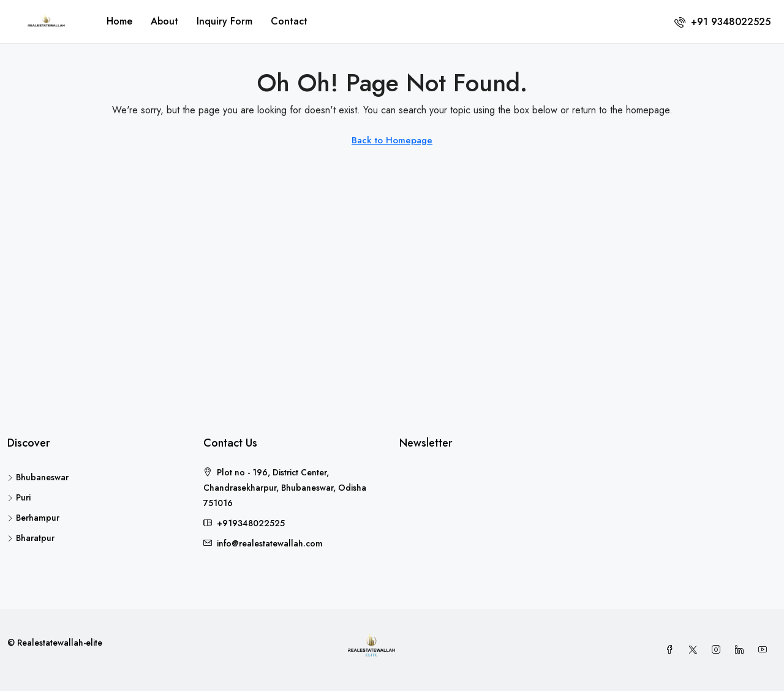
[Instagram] (718, 650)
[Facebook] (672, 650)
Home (119, 21)
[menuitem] (722, 22)
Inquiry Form (224, 21)
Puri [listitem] (19, 497)
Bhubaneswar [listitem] (38, 477)
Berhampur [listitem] (33, 518)
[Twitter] (695, 650)
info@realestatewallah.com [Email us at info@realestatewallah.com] (270, 543)
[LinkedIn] (742, 650)
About (164, 21)
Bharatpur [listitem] (31, 538)
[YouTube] (765, 650)
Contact (289, 21)
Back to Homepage (392, 140)
